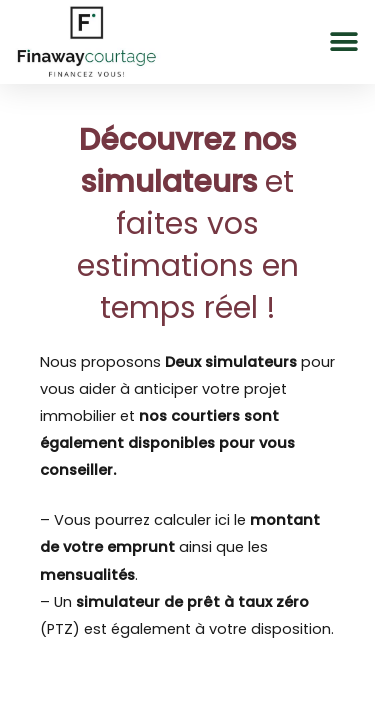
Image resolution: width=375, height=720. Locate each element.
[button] (343, 41)
